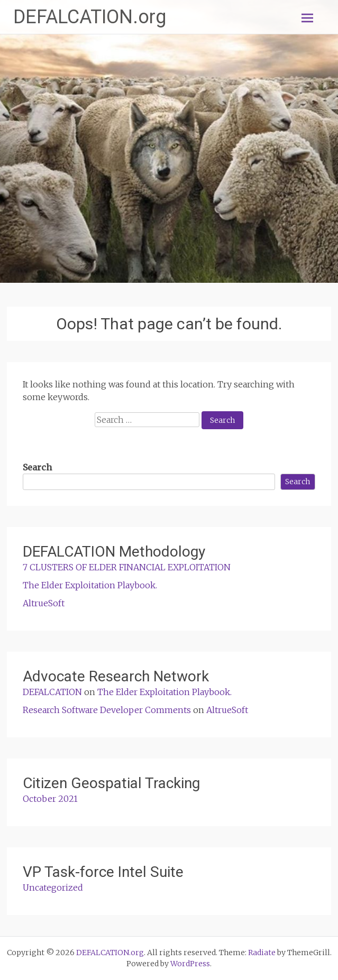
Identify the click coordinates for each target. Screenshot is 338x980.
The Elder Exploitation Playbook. (90, 585)
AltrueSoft (44, 603)
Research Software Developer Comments (107, 710)
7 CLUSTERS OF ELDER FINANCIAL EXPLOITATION (127, 567)
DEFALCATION (52, 692)
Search (37, 467)
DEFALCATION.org (90, 17)
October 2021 (50, 799)
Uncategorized (53, 887)
